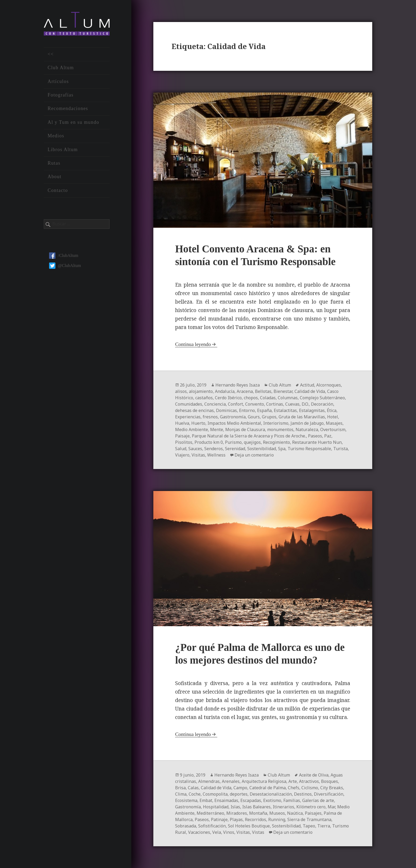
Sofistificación (212, 826)
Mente (217, 429)
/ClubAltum (64, 255)
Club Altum (61, 68)
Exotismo (272, 800)
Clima (181, 794)
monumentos (280, 429)
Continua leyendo (193, 344)
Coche (195, 794)
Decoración (322, 404)
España (264, 410)
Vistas (258, 832)
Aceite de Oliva (314, 775)
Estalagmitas (312, 410)
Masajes (334, 423)
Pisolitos (184, 442)
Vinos (229, 832)
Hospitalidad (216, 807)
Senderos (214, 449)
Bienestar (283, 391)
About (54, 177)
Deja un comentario (254, 455)
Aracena (245, 391)
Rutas (54, 163)
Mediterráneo (210, 813)
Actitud (307, 385)
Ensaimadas (226, 800)
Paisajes (313, 813)
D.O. (305, 404)
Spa (282, 449)
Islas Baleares (256, 807)
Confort (235, 404)
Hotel (333, 417)
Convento (255, 404)
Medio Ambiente (192, 429)
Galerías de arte (318, 800)
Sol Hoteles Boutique (249, 826)
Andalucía (225, 391)
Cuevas (292, 404)
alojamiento (201, 391)
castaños (204, 398)
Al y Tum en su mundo (73, 122)
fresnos (210, 417)
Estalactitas (285, 410)
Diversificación (329, 794)
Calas (193, 788)
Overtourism (333, 429)
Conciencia (215, 404)
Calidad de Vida (310, 391)
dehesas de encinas (194, 410)
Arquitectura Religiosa (264, 781)
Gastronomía (233, 417)
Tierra (324, 826)
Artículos (58, 81)
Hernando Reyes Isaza (238, 385)
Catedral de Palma (268, 788)
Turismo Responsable (309, 449)
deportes (239, 794)
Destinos (303, 794)
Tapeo (309, 826)
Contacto (58, 190)
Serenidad (235, 449)
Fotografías (60, 95)
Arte (293, 781)
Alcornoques (329, 385)
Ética (332, 410)
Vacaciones (199, 832)
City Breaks (332, 788)
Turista (341, 449)
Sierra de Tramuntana (309, 819)
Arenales (231, 781)
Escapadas (251, 800)
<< (51, 54)
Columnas (288, 398)
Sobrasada (186, 826)
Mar (331, 807)
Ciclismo (310, 788)
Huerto (198, 423)
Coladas (268, 398)
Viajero (182, 455)
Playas (236, 819)
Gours (254, 417)
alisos (181, 391)
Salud (181, 449)
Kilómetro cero (311, 807)
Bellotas (263, 391)
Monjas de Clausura (245, 429)
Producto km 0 (209, 442)
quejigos (252, 442)
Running (277, 819)
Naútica (295, 813)
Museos (277, 813)
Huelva (182, 423)
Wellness (216, 455)
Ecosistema (186, 800)
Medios (56, 136)
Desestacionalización (271, 794)
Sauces (195, 449)
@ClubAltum (65, 266)
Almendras (209, 781)
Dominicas (226, 410)
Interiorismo (276, 423)
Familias (292, 800)
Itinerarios (283, 807)
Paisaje (182, 436)
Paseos (315, 436)
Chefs (294, 788)
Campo (240, 788)
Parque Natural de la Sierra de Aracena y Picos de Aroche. (249, 436)
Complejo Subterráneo (322, 398)
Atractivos (309, 781)
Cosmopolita (215, 794)
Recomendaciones (68, 108)
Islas (235, 807)
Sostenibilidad (262, 449)
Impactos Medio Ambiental (234, 423)
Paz (328, 436)
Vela (217, 832)
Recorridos (255, 819)
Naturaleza (307, 429)
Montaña (258, 813)
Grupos (269, 417)
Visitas (198, 455)
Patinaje (219, 819)
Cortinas (275, 404)
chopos (251, 398)
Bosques (330, 781)
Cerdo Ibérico (228, 398)
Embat (206, 800)
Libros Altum (63, 150)
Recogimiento (276, 442)
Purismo (233, 442)
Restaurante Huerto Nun (317, 442)
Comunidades (189, 404)
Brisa (180, 788)
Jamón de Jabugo (307, 423)
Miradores (237, 813)
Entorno (247, 410)
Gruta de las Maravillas (302, 417)
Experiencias (188, 417)
